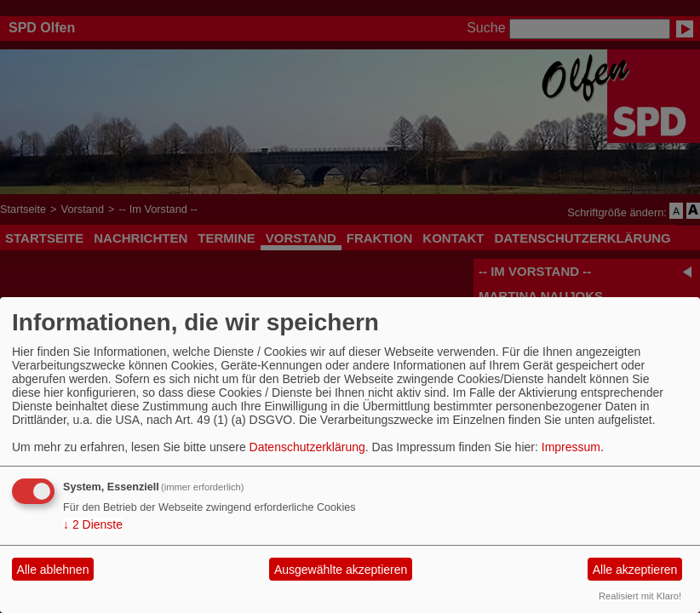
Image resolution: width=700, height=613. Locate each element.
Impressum (571, 447)
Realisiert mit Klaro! (640, 596)
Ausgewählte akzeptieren (341, 570)
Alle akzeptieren (635, 570)
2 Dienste (93, 524)
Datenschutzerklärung (307, 447)
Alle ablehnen (53, 570)
